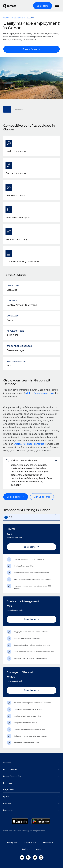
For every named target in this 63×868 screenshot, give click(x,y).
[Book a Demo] (31, 49)
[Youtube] (22, 857)
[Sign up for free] (42, 497)
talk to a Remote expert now (40, 393)
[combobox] (31, 517)
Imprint (39, 849)
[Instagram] (41, 857)
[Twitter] (35, 857)
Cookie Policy (30, 842)
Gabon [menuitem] (31, 18)
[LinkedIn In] (28, 857)
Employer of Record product (29, 444)
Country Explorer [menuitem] (14, 18)
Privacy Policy (13, 842)
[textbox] (31, 517)
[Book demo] (43, 6)
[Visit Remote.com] (12, 6)
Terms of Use (47, 842)
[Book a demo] (16, 497)
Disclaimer (26, 849)
